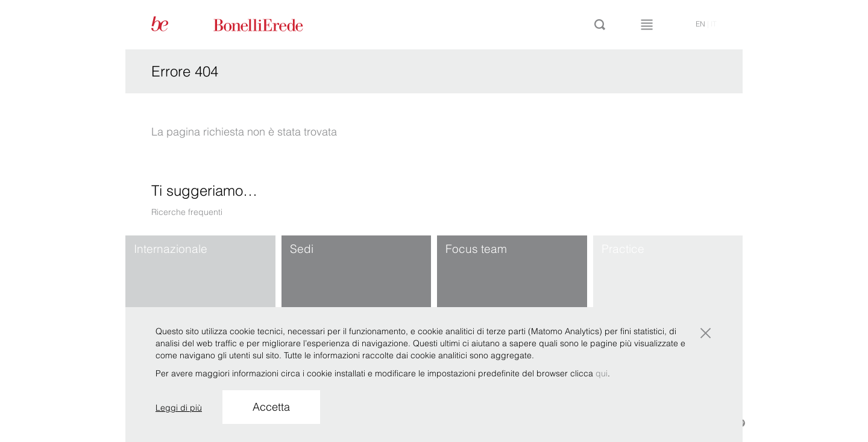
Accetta (271, 407)
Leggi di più (179, 408)
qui (602, 373)
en (700, 24)
